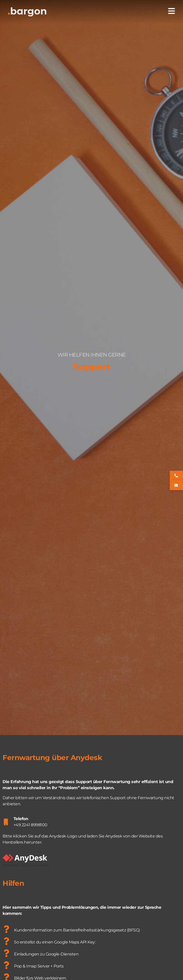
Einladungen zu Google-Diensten (46, 954)
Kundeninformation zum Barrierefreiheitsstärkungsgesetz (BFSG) (77, 930)
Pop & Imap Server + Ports (39, 966)
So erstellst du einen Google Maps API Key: (55, 942)
